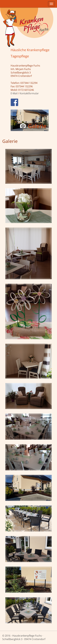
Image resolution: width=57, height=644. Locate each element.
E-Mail (14, 93)
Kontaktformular (29, 93)
